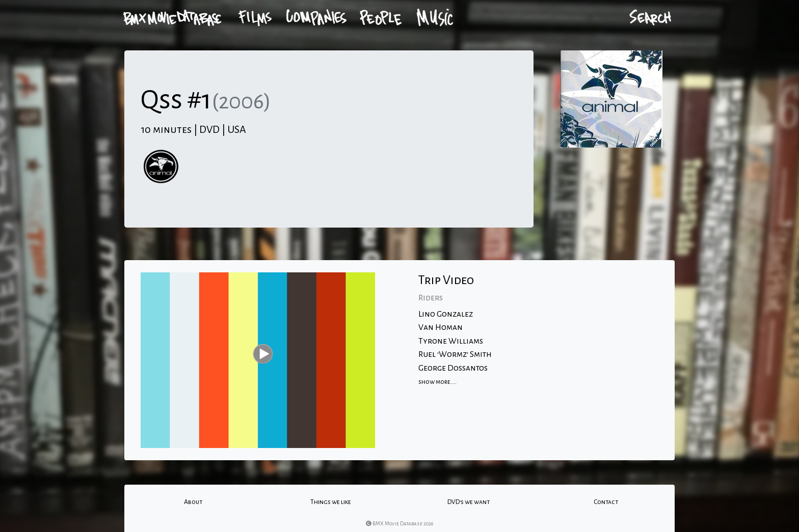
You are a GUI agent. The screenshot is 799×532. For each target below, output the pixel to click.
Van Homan (441, 327)
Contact (606, 502)
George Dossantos (453, 368)
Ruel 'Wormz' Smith (455, 354)
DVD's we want (469, 502)
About (193, 502)
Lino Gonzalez (446, 314)
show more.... (437, 382)
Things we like (331, 502)
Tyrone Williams (451, 341)
